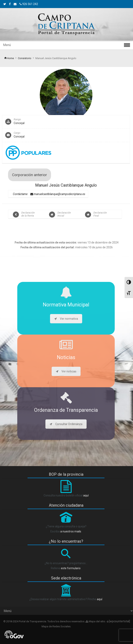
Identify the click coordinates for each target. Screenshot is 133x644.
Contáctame (20, 194)
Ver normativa (66, 319)
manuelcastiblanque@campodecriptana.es (58, 194)
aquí (86, 495)
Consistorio (25, 58)
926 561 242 (29, 4)
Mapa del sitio (95, 621)
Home (9, 58)
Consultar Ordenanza (66, 424)
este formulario (71, 568)
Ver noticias (66, 371)
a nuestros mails (71, 531)
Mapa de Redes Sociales (56, 626)
